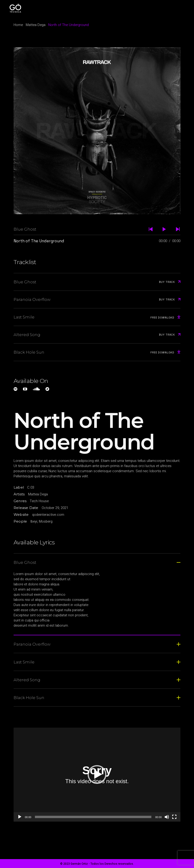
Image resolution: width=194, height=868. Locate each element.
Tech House (39, 501)
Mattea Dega (38, 494)
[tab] (97, 562)
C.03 (31, 487)
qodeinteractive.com (48, 515)
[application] (97, 775)
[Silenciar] (167, 817)
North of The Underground (39, 241)
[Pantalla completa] (174, 817)
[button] (97, 774)
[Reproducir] (20, 817)
